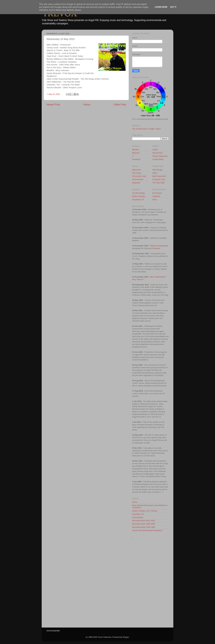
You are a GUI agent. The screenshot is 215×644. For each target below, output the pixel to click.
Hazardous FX (138, 200)
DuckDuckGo (142, 129)
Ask (134, 129)
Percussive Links (139, 176)
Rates (155, 173)
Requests (136, 183)
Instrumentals (138, 179)
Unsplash (156, 196)
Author (155, 150)
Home (87, 104)
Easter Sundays (139, 196)
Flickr (155, 200)
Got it (173, 7)
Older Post (120, 104)
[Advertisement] (150, 584)
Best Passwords (159, 176)
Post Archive (158, 153)
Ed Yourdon (157, 193)
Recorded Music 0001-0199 (144, 521)
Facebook (136, 159)
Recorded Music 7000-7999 (144, 527)
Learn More (161, 7)
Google (151, 129)
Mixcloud (136, 153)
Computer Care (159, 179)
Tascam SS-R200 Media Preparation (147, 530)
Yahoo (158, 129)
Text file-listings (138, 193)
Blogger (126, 637)
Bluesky (135, 150)
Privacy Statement (160, 156)
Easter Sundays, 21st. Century (145, 511)
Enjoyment (137, 170)
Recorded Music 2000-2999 (144, 524)
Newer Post (53, 104)
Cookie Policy (158, 159)
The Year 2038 (159, 183)
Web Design (157, 170)
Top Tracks (137, 173)
